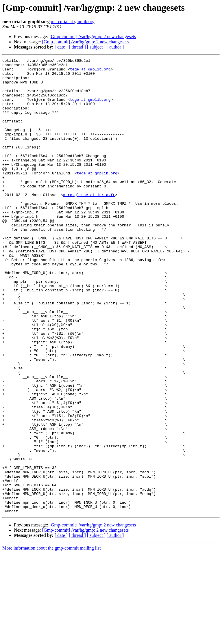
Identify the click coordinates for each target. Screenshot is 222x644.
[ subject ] (96, 47)
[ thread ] (77, 47)
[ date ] (61, 47)
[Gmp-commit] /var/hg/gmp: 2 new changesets (93, 37)
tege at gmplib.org (90, 72)
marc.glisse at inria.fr (89, 222)
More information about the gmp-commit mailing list (51, 639)
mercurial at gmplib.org (73, 22)
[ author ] (115, 47)
